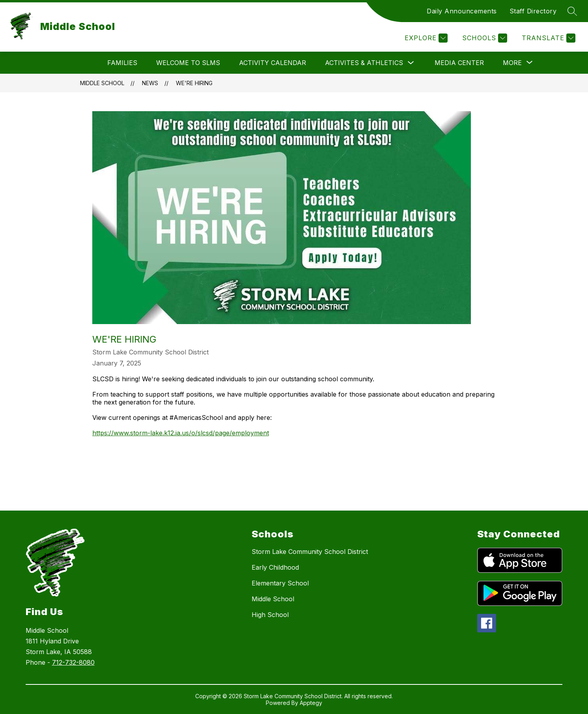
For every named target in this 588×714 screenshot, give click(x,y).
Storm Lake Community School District (310, 552)
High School (270, 615)
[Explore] (425, 38)
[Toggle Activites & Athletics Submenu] (411, 63)
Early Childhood (275, 567)
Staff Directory (533, 11)
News (150, 83)
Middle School (102, 83)
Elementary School (280, 583)
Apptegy (311, 703)
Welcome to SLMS (188, 63)
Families (122, 63)
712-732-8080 (73, 662)
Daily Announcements (462, 11)
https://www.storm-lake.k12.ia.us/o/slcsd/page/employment (181, 433)
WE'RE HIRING (194, 83)
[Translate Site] (548, 38)
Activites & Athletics (364, 63)
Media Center (459, 63)
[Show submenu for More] (512, 63)
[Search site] (572, 11)
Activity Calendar (273, 63)
